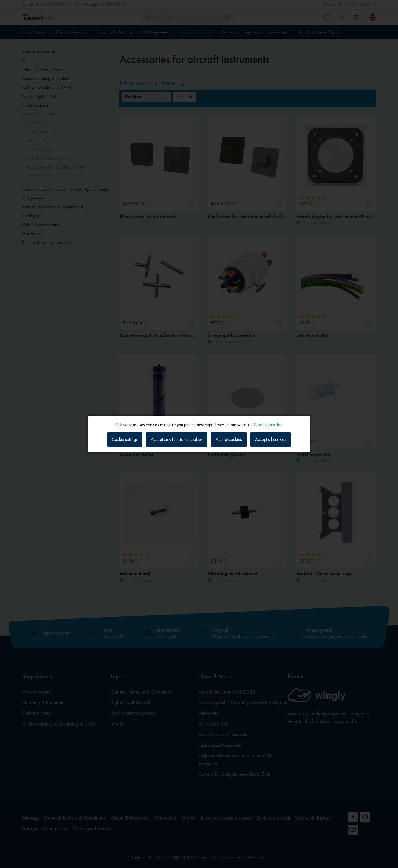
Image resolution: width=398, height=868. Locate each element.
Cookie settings (125, 439)
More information (268, 424)
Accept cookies (229, 439)
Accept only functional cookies (177, 439)
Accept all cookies (271, 439)
